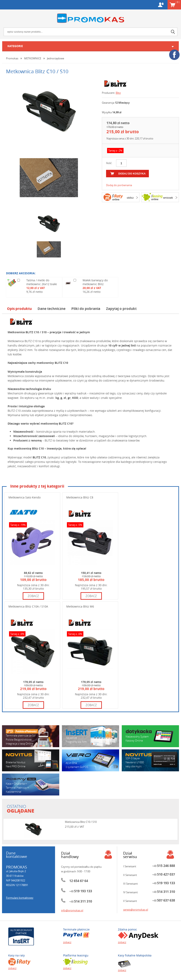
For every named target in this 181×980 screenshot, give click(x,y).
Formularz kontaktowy (20, 898)
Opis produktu (19, 309)
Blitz (118, 93)
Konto (161, 5)
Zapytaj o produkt (121, 309)
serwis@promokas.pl (136, 910)
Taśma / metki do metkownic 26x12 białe (42, 282)
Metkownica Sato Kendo (25, 497)
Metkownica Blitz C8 (80, 497)
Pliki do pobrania (86, 309)
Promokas (90, 18)
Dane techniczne (52, 309)
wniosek (168, 198)
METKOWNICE (33, 58)
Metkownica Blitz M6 (80, 606)
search (173, 32)
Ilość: (109, 163)
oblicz (130, 198)
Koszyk (178, 2)
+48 (81, 891)
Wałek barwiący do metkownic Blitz (95, 282)
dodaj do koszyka (132, 174)
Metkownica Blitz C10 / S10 (81, 822)
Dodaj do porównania (119, 185)
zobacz (33, 596)
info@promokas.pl (72, 910)
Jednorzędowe (56, 58)
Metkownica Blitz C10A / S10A (28, 606)
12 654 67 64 (79, 881)
